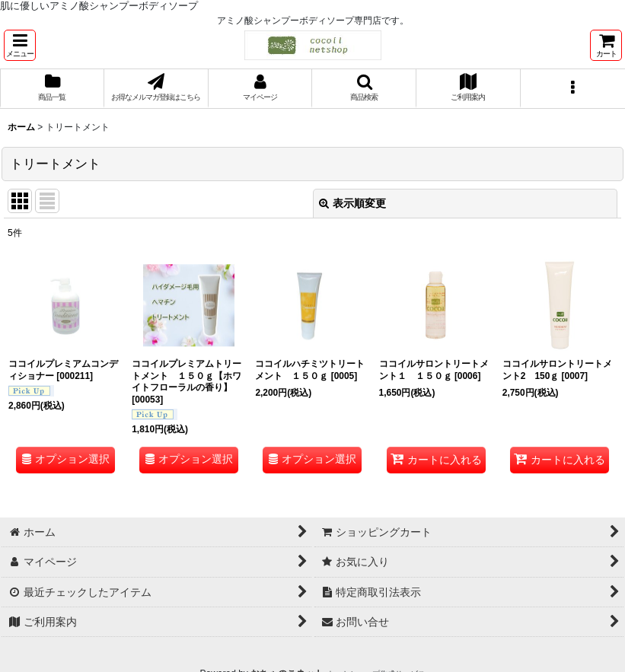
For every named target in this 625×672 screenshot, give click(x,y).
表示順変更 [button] (352, 203)
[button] (20, 45)
